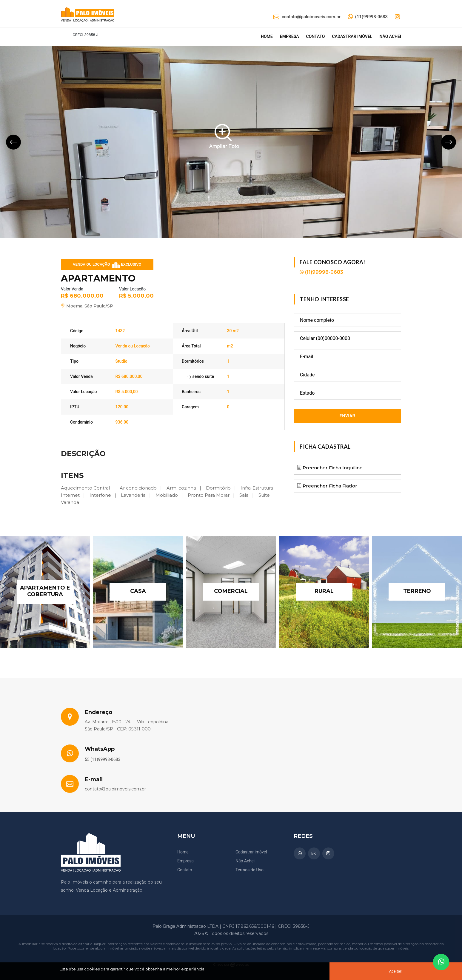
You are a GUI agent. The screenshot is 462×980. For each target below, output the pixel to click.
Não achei (390, 36)
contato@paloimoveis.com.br (307, 17)
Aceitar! (396, 971)
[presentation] (13, 142)
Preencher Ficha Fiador (329, 486)
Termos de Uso (250, 870)
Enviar (347, 416)
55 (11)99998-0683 (103, 759)
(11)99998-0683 (368, 17)
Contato (316, 36)
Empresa (289, 36)
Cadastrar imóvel (352, 36)
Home (267, 36)
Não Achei (245, 861)
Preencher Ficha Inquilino (332, 468)
